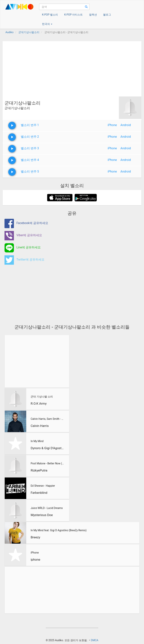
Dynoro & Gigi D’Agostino (47, 448)
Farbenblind (39, 493)
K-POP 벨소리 (50, 15)
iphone (35, 560)
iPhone (112, 125)
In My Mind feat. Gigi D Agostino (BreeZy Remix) (58, 530)
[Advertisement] (72, 67)
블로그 (107, 15)
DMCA (94, 640)
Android (126, 125)
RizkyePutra (39, 470)
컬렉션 (93, 15)
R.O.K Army (39, 403)
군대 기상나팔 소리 (42, 397)
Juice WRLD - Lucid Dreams (47, 508)
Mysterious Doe (42, 515)
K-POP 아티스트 (73, 15)
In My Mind (37, 441)
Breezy (35, 537)
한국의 (47, 24)
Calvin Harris (40, 426)
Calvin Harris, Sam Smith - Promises (47, 419)
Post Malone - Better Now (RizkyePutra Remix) (47, 463)
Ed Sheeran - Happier (43, 486)
